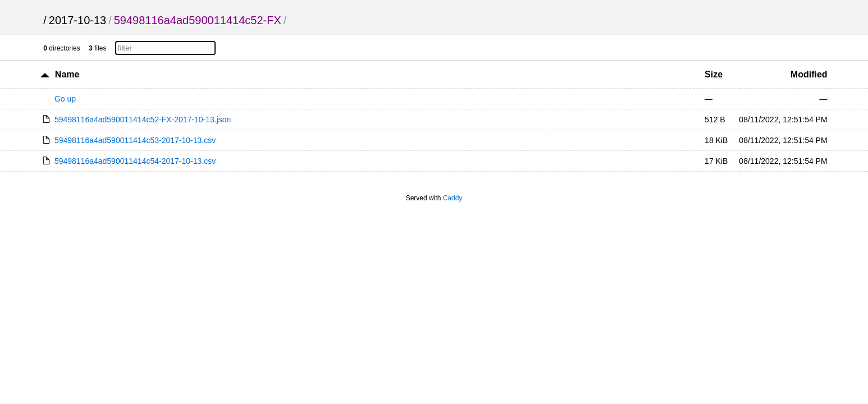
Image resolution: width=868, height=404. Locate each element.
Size (714, 74)
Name (67, 74)
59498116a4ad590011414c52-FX (198, 20)
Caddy (453, 198)
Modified (809, 74)
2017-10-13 (77, 20)
